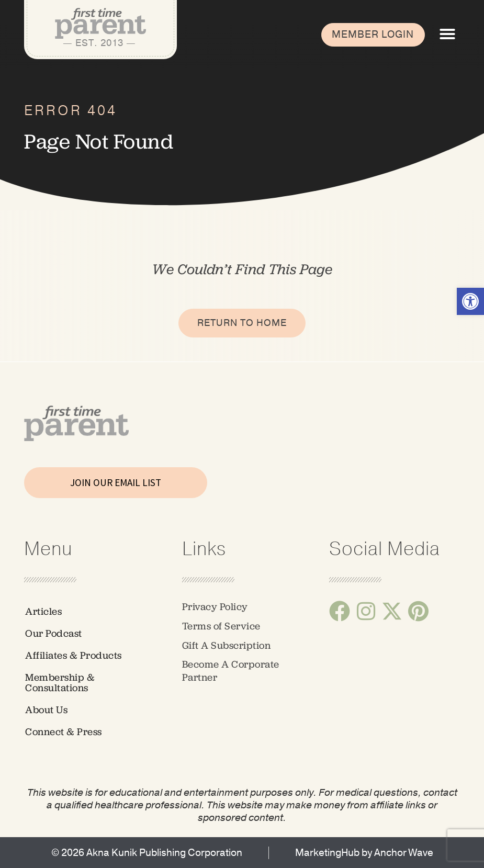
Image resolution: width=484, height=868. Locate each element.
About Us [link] (46, 710)
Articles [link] (43, 611)
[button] (447, 34)
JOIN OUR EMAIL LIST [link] (116, 482)
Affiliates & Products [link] (74, 655)
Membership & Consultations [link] (60, 683)
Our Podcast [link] (54, 633)
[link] (470, 301)
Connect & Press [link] (64, 732)
